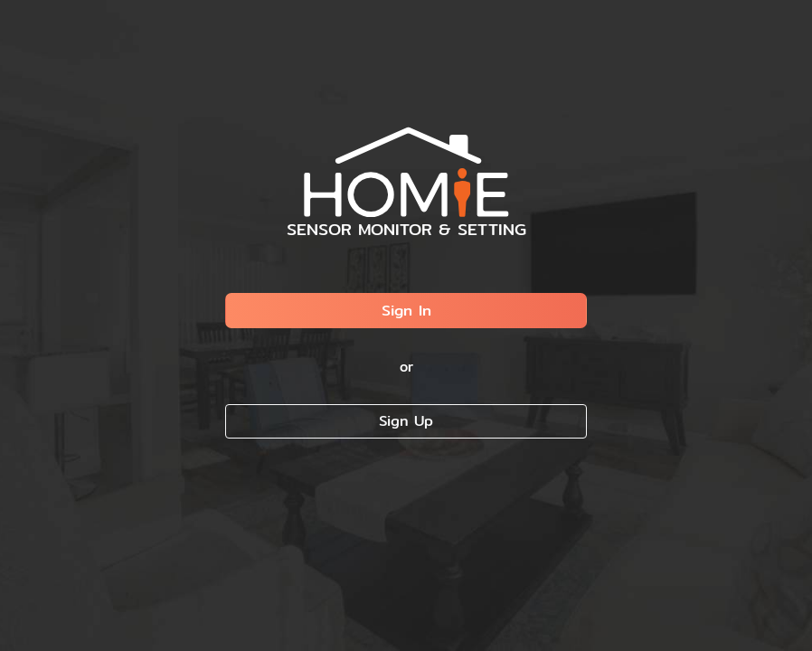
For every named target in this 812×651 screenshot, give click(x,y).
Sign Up (406, 421)
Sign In (406, 310)
